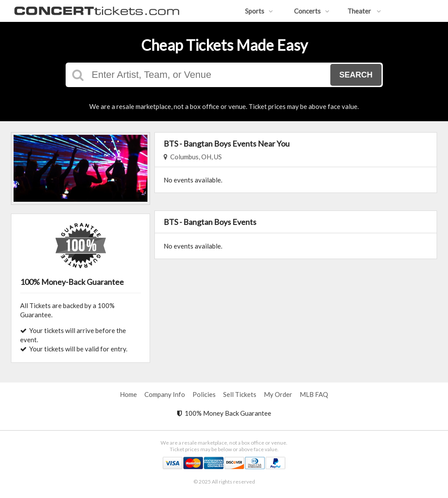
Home (128, 394)
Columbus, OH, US (193, 157)
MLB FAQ (314, 394)
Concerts (312, 11)
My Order (278, 394)
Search (356, 75)
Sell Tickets (240, 394)
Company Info (165, 394)
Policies (204, 394)
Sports (259, 11)
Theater (364, 11)
